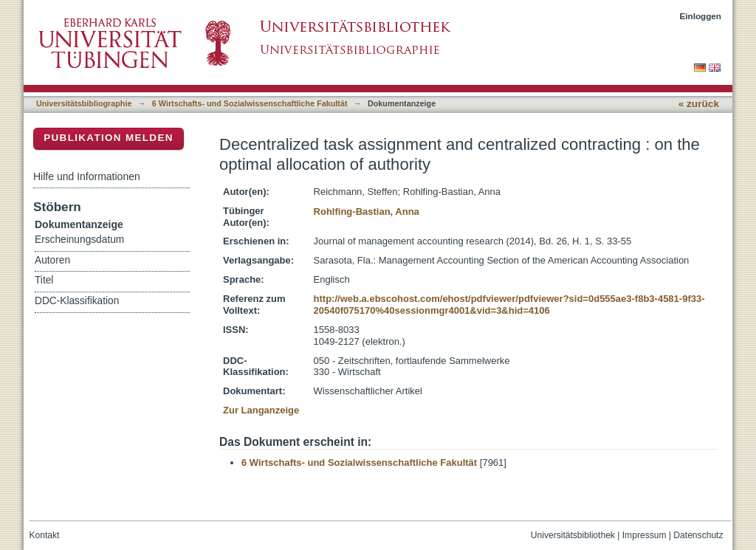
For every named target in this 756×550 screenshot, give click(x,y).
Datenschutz (698, 535)
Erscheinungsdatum (79, 240)
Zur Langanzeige (261, 410)
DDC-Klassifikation (77, 301)
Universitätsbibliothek (573, 535)
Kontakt (45, 535)
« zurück (699, 104)
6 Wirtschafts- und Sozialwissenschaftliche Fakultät (250, 103)
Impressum (645, 535)
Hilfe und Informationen (87, 176)
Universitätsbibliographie (84, 103)
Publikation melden (109, 138)
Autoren (52, 260)
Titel (44, 280)
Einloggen (701, 16)
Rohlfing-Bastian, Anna (367, 212)
